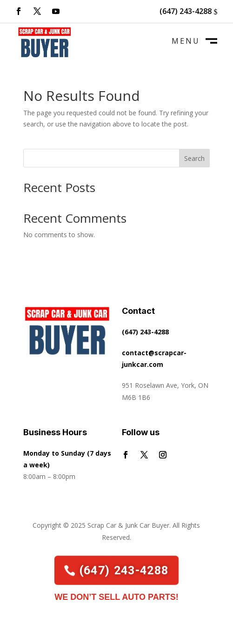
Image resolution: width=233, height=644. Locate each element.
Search (194, 158)
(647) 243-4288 (186, 11)
